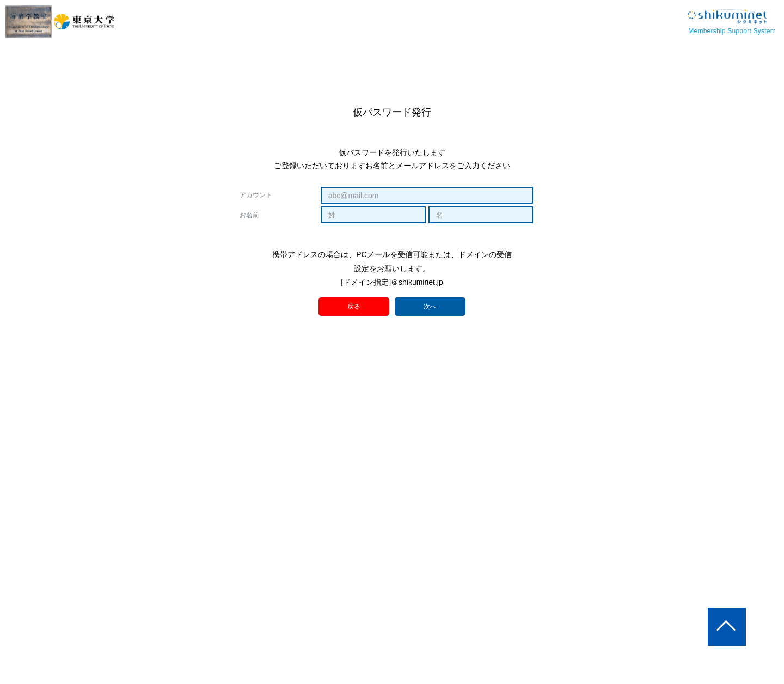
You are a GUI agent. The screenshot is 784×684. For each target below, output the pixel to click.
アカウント (256, 195)
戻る (354, 306)
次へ (430, 307)
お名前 (249, 215)
